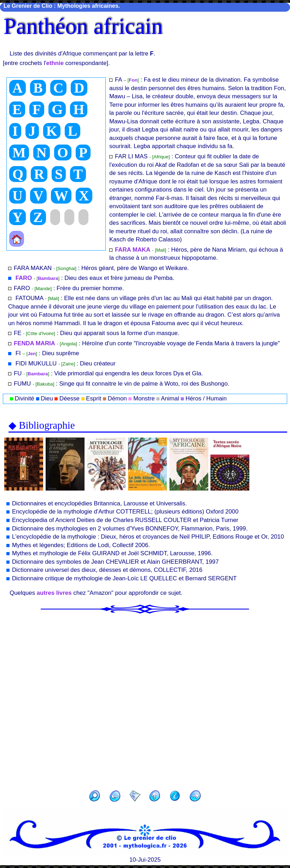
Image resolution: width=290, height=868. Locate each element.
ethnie (55, 63)
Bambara (48, 278)
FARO (23, 278)
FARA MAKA (133, 250)
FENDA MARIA (34, 343)
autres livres (54, 593)
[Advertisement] (145, 700)
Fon (133, 80)
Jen (32, 354)
